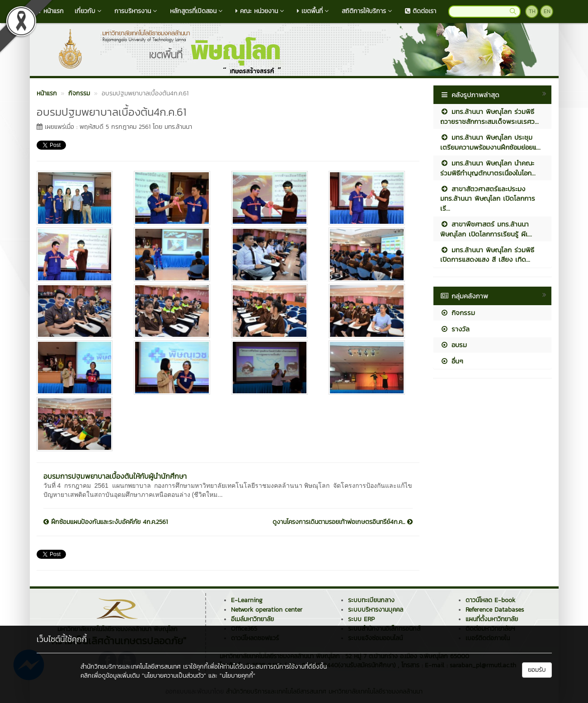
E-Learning (247, 600)
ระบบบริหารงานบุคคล (376, 610)
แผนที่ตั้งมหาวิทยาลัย (492, 619)
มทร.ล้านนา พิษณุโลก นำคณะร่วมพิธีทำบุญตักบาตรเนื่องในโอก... (488, 168)
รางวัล (455, 329)
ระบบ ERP (361, 619)
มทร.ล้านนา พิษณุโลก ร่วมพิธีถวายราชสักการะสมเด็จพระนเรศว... (489, 116)
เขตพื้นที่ (314, 11)
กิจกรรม (458, 313)
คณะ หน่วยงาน (261, 11)
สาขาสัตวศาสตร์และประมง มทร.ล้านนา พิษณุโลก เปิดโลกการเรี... (488, 198)
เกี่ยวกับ (89, 11)
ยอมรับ (537, 670)
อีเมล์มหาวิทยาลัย (252, 619)
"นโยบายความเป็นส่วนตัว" (174, 676)
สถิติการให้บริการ (368, 11)
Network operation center (267, 610)
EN (547, 11)
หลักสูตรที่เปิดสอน (197, 11)
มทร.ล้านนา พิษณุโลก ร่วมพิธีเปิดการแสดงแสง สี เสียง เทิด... (487, 255)
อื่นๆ (452, 361)
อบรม (454, 345)
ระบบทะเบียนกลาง (371, 600)
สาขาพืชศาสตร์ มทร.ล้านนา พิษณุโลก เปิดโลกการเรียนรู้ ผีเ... (486, 229)
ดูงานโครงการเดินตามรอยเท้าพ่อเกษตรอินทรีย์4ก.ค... (343, 522)
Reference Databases (495, 610)
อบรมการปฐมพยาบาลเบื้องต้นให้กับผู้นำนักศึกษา (115, 476)
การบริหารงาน (137, 11)
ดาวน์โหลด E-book (490, 600)
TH (532, 11)
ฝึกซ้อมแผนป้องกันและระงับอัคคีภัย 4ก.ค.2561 (106, 522)
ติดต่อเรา (421, 11)
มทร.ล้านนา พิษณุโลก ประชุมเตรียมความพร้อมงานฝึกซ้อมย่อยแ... (490, 142)
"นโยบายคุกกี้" (238, 676)
